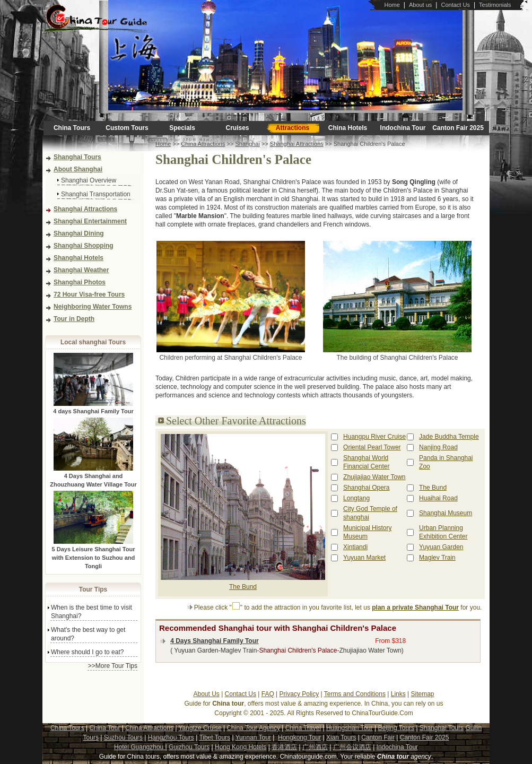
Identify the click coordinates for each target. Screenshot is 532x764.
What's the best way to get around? (88, 634)
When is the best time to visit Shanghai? (91, 612)
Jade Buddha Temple (449, 437)
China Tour (105, 728)
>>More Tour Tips (113, 666)
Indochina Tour (403, 128)
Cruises (237, 128)
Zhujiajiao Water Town (374, 477)
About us (420, 5)
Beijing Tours (396, 728)
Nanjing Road (438, 447)
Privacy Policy (299, 694)
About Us (206, 694)
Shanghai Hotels (79, 258)
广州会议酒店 (352, 747)
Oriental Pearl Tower (372, 447)
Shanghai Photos (80, 282)
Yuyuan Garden (441, 547)
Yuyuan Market (364, 558)
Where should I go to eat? (87, 652)
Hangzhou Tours (171, 737)
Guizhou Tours (189, 747)
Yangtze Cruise (200, 728)
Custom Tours (127, 128)
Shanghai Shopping (84, 246)
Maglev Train (437, 558)
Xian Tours (341, 737)
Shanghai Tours (77, 157)
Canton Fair (378, 737)
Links (398, 694)
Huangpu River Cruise (374, 437)
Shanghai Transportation (96, 194)
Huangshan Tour (350, 728)
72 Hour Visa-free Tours (89, 294)
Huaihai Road (438, 498)
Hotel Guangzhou (140, 747)
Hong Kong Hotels (241, 747)
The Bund (243, 587)
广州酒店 (315, 747)
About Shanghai (78, 169)
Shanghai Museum (446, 513)
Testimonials (495, 5)
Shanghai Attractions (85, 209)
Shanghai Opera (366, 488)
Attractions (293, 128)
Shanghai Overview (89, 180)
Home (392, 5)
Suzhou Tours (123, 737)
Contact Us (455, 5)
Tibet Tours (215, 737)
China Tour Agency (253, 728)
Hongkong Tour (299, 737)
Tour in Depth (74, 319)
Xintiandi (355, 547)
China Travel (303, 728)
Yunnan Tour (253, 737)
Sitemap (423, 694)
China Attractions (203, 144)
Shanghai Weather (81, 270)
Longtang (356, 498)
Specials (182, 128)
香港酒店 (284, 747)
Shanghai (247, 144)
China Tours (72, 128)
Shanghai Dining (79, 233)
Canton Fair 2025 (458, 128)
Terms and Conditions (355, 694)
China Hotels (348, 128)
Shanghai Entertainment (90, 221)
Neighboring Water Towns (93, 307)
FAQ (268, 694)
